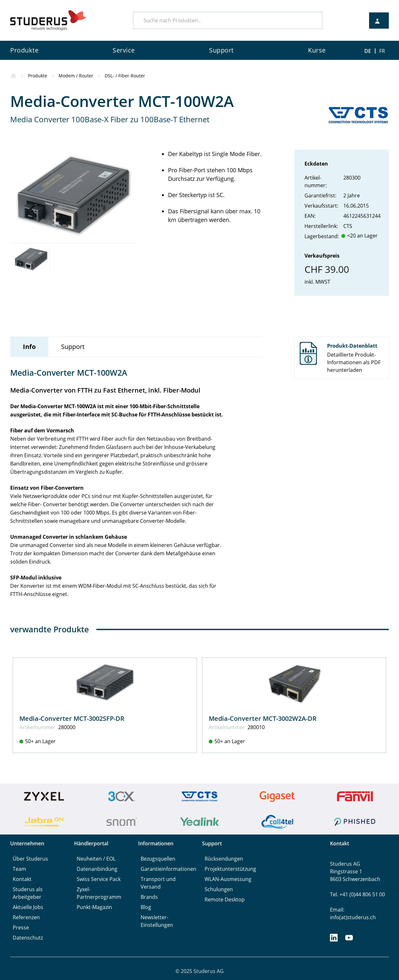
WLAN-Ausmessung (228, 879)
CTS (348, 226)
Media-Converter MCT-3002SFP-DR (72, 718)
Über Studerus (30, 859)
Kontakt (22, 879)
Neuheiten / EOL (96, 859)
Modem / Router (76, 76)
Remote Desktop (225, 899)
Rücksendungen (224, 859)
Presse (21, 927)
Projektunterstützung (230, 869)
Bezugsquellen (158, 859)
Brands (149, 897)
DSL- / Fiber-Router (125, 76)
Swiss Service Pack (99, 879)
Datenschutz (28, 938)
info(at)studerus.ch (353, 917)
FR (382, 51)
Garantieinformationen (168, 869)
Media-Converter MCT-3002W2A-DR (263, 718)
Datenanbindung (97, 869)
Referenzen (26, 917)
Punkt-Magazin (94, 907)
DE (368, 51)
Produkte (38, 76)
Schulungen (219, 889)
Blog (146, 907)
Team (19, 869)
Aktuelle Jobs (28, 907)
